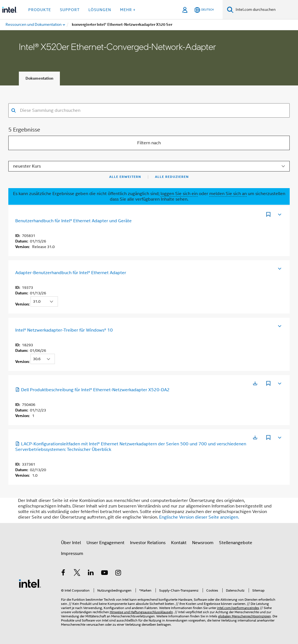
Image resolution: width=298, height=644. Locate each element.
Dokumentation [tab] (39, 78)
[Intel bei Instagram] (118, 574)
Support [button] (70, 10)
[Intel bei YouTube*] (105, 574)
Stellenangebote (236, 543)
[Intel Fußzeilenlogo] (30, 583)
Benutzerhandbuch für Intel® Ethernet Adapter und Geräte (73, 221)
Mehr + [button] (128, 10)
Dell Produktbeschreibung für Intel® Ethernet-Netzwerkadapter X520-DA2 (92, 390)
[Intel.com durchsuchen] (266, 10)
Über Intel (71, 543)
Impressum (72, 554)
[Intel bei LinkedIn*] (91, 574)
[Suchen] (230, 10)
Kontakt (179, 543)
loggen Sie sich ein (179, 194)
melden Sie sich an (228, 194)
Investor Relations (148, 543)
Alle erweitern (125, 177)
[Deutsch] (204, 10)
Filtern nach (149, 143)
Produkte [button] (40, 10)
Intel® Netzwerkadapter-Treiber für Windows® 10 (64, 330)
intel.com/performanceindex (238, 608)
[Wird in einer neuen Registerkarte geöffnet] (255, 383)
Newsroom (203, 543)
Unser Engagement (105, 543)
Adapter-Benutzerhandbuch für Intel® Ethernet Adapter (71, 273)
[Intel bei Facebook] (63, 574)
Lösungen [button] (100, 10)
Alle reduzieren (172, 177)
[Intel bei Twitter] (77, 574)
